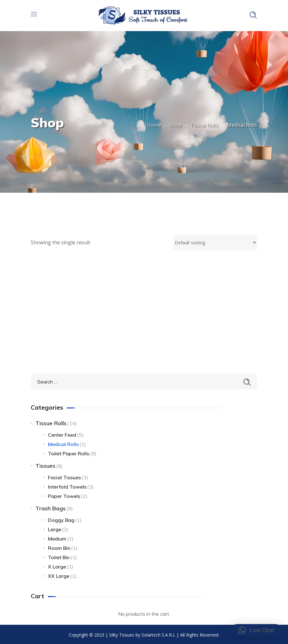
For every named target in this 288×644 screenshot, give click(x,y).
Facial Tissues (64, 476)
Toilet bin (59, 556)
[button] (256, 630)
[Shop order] (215, 242)
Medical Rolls (63, 443)
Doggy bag (61, 519)
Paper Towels (64, 495)
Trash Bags (51, 507)
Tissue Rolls (204, 125)
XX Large (59, 575)
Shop (176, 125)
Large (55, 528)
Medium (57, 537)
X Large (57, 565)
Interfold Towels (67, 485)
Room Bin (59, 547)
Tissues (45, 465)
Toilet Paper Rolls (69, 452)
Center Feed (62, 434)
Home (154, 125)
